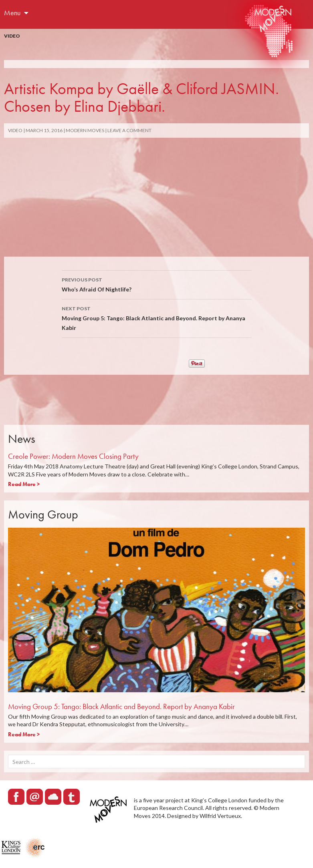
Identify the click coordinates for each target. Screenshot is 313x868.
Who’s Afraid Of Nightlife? (157, 284)
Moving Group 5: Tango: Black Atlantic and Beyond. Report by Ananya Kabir (157, 317)
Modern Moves (85, 130)
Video (12, 36)
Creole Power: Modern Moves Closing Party (73, 456)
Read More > (24, 484)
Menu (12, 13)
